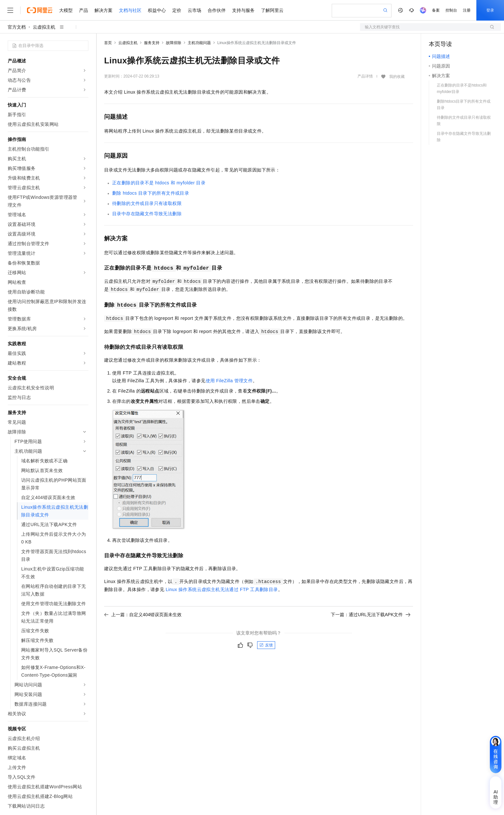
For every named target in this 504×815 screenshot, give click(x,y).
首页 (108, 43)
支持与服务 (243, 10)
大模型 (66, 10)
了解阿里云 (272, 10)
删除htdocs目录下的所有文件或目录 (151, 193)
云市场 (194, 10)
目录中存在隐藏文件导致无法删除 (147, 214)
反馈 (266, 645)
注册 (467, 10)
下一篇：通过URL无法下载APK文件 (371, 615)
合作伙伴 (217, 10)
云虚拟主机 (44, 27)
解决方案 (104, 10)
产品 (84, 10)
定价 (177, 10)
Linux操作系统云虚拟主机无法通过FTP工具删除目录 (222, 589)
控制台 (451, 10)
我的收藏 (397, 77)
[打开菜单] (10, 10)
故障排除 (174, 43)
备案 (436, 10)
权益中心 (157, 10)
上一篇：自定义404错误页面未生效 (143, 615)
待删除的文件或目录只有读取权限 (147, 203)
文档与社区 (130, 10)
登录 (490, 10)
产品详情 (365, 76)
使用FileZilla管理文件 (229, 381)
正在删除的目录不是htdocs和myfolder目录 (159, 183)
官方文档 (17, 27)
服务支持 (152, 43)
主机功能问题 (199, 43)
